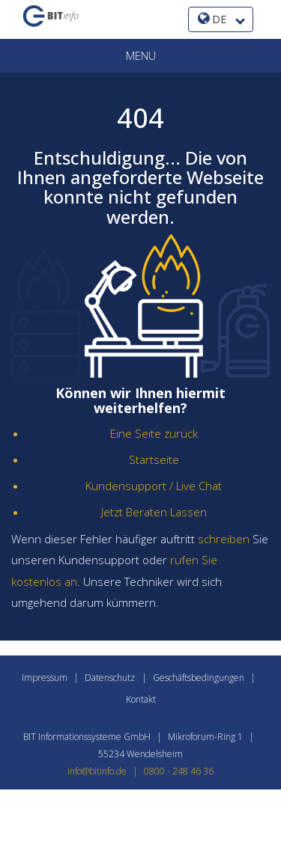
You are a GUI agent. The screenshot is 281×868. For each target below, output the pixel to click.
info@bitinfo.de (106, 771)
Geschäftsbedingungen (199, 678)
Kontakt (141, 699)
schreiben (224, 539)
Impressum (45, 678)
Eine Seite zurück (154, 433)
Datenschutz (110, 678)
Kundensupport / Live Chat (154, 486)
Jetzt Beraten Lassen (154, 512)
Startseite (154, 459)
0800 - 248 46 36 (179, 771)
